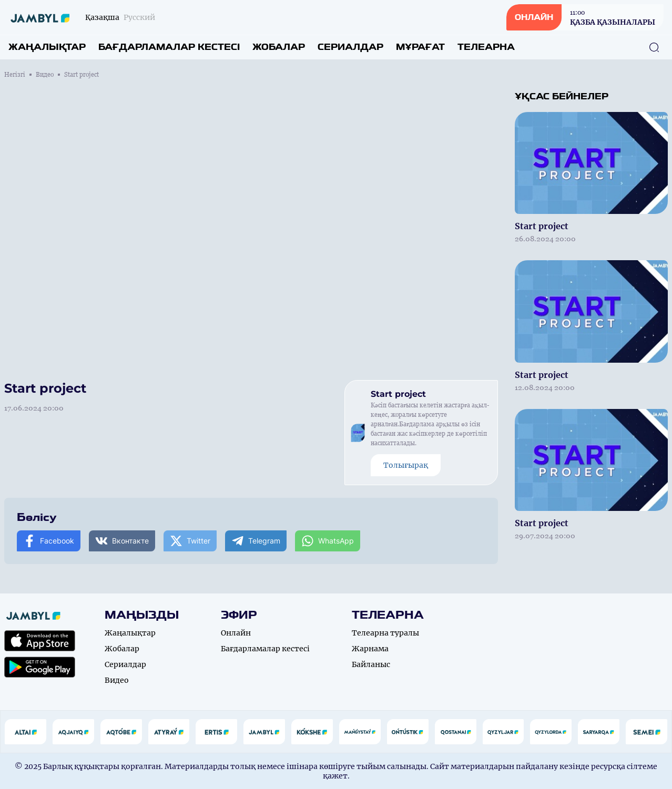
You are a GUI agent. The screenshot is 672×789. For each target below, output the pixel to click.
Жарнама (370, 649)
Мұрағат (420, 47)
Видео (45, 75)
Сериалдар (350, 47)
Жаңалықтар (47, 47)
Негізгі (15, 75)
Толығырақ (406, 465)
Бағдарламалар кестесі (169, 47)
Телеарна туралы (385, 633)
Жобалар (279, 47)
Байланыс (371, 664)
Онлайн (236, 633)
